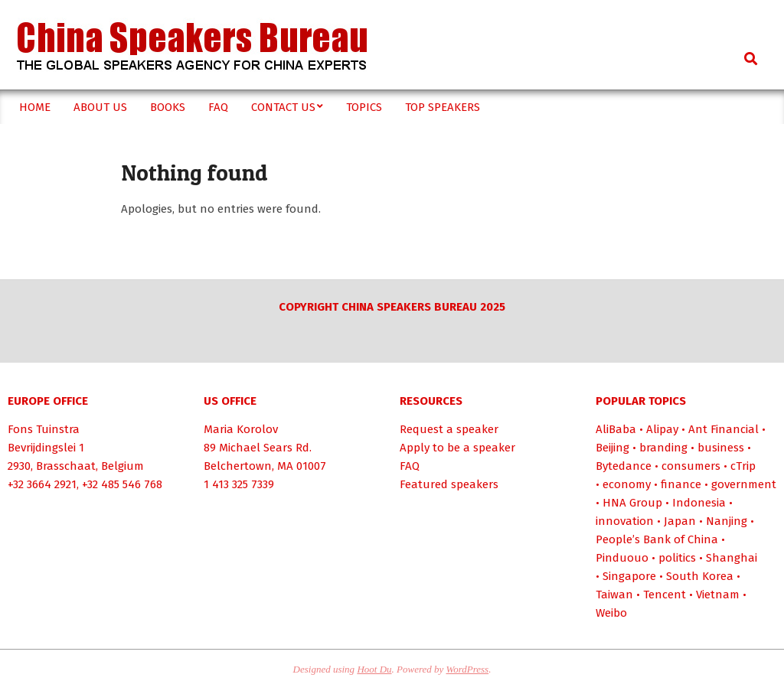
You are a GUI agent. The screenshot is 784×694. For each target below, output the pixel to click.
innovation (625, 521)
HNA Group (632, 503)
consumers (691, 466)
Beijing (612, 448)
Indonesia (699, 503)
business (721, 448)
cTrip (743, 466)
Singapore (629, 576)
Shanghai (732, 558)
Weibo (611, 613)
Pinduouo (622, 558)
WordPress (468, 669)
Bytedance (624, 466)
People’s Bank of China (657, 539)
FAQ (410, 466)
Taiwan (614, 595)
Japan (680, 521)
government (744, 484)
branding (663, 448)
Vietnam (718, 595)
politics (677, 558)
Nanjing (727, 521)
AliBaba (616, 429)
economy (627, 484)
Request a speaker (449, 429)
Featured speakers (449, 484)
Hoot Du (374, 669)
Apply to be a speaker (457, 448)
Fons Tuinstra (44, 429)
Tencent (665, 595)
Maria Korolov (241, 429)
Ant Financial (724, 429)
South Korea (700, 576)
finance (681, 484)
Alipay (662, 429)
